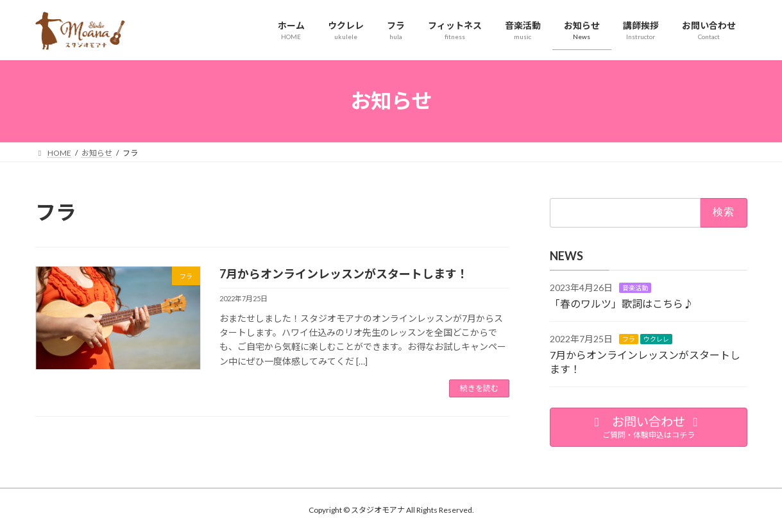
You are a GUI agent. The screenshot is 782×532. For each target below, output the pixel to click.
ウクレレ (656, 338)
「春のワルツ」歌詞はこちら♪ (622, 303)
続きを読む (479, 388)
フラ (629, 338)
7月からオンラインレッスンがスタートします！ (344, 274)
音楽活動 (635, 287)
